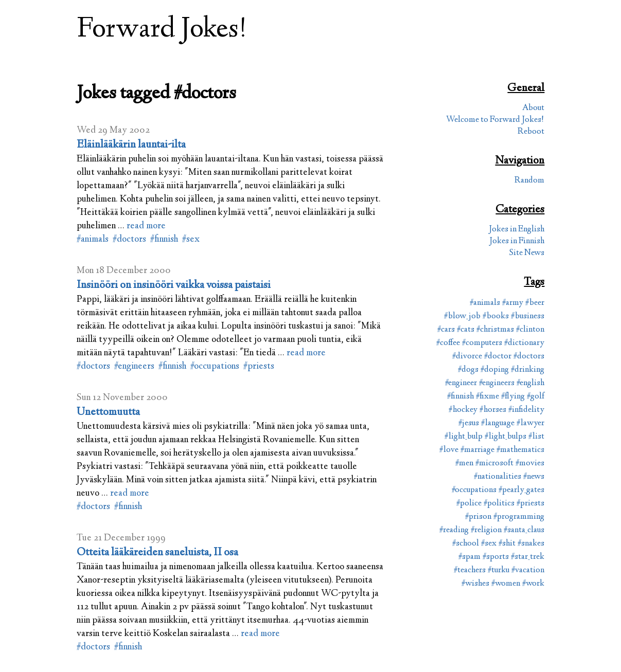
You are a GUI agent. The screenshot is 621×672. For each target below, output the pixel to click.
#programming (519, 517)
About (533, 108)
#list (536, 437)
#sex (191, 240)
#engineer (461, 383)
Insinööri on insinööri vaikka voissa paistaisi (174, 285)
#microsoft (494, 464)
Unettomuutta (108, 412)
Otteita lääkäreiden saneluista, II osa (157, 553)
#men (464, 464)
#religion (486, 530)
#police (469, 504)
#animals (93, 240)
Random (529, 181)
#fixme (487, 397)
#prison (478, 517)
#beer (535, 303)
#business (528, 316)
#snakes (531, 544)
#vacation (528, 570)
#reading (454, 530)
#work (533, 584)
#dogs (468, 370)
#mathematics (520, 450)
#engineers (134, 367)
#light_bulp (464, 437)
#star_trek (528, 557)
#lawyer (530, 423)
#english (530, 383)
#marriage (477, 450)
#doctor (498, 357)
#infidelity (526, 410)
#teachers (470, 570)
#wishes (475, 584)
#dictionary (524, 343)
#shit (507, 544)
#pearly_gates (521, 490)
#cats (466, 330)
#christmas (495, 330)
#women (506, 584)
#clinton (530, 330)
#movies (530, 464)
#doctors (129, 240)
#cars (446, 330)
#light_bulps (505, 437)
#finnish (164, 240)
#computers (482, 343)
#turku (499, 570)
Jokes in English (517, 230)
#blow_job (462, 316)
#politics (499, 504)
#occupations (215, 367)
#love (449, 450)
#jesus (469, 423)
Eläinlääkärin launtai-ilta (131, 145)
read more (146, 226)
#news (534, 477)
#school (466, 544)
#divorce (467, 357)
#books (496, 316)
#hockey (463, 410)
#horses (493, 410)
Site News (527, 253)
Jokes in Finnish (517, 241)
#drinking (528, 370)
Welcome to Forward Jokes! (495, 120)
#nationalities (498, 477)
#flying (513, 397)
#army (513, 303)
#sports (496, 557)
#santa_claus (524, 530)
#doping (495, 370)
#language (498, 423)
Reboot (531, 132)
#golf (536, 397)
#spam (469, 557)
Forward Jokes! (162, 30)
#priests (259, 367)
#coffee (448, 343)
